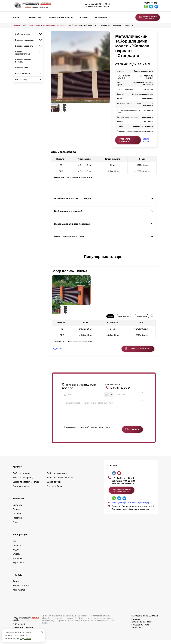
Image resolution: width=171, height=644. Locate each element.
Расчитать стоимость (140, 349)
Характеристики (124, 316)
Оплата (16, 513)
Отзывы (84, 17)
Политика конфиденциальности (142, 624)
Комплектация (141, 316)
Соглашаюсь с (88, 431)
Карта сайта (19, 566)
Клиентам (18, 502)
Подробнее (25, 639)
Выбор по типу (21, 68)
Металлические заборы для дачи (57, 25)
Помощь (17, 579)
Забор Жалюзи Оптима (69, 271)
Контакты (17, 562)
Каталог (17, 17)
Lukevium (153, 620)
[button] (52, 259)
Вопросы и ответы (22, 590)
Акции (16, 585)
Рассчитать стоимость (125, 140)
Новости (17, 549)
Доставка (17, 509)
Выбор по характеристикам (22, 53)
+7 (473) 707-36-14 (151, 3)
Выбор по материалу (31, 25)
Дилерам (17, 518)
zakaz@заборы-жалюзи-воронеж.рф (131, 507)
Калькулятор (35, 17)
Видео (16, 554)
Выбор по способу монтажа (23, 61)
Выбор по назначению (25, 40)
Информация (101, 17)
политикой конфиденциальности (95, 431)
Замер (16, 526)
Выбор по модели (23, 34)
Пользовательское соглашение (140, 630)
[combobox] (108, 395)
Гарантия (17, 522)
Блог (15, 545)
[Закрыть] (42, 632)
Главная (16, 25)
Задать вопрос (146, 140)
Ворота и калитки (23, 74)
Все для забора (22, 79)
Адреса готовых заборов (61, 17)
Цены (110, 316)
